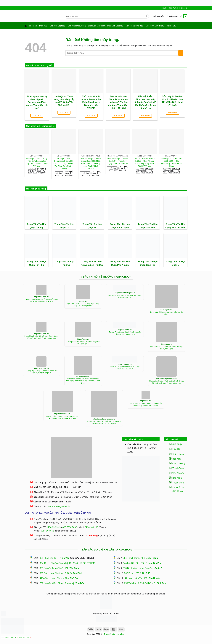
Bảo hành (177, 478)
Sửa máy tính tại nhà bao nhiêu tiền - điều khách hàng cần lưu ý (125, 368)
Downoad (171, 26)
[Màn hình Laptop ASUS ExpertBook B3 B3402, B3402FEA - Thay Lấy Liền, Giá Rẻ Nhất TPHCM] (91, 141)
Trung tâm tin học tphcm (115, 634)
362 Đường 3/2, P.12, (137, 573)
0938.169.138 (11, 637)
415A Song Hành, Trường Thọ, (59, 578)
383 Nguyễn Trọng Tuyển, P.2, (59, 568)
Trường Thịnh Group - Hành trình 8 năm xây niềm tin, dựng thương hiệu (125, 333)
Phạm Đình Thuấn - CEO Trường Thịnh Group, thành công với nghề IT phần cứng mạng (41, 337)
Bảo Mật (176, 459)
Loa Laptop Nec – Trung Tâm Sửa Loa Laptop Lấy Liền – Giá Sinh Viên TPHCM (37, 162)
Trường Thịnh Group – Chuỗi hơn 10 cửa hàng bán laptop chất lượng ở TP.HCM (104, 423)
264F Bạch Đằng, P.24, (140, 558)
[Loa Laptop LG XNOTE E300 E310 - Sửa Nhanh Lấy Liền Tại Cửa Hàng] (172, 141)
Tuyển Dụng (178, 483)
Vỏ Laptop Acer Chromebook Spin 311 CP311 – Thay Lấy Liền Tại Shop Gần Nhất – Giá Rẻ (64, 164)
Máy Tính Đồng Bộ (134, 26)
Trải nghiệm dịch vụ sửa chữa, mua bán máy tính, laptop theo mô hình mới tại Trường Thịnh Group (83, 381)
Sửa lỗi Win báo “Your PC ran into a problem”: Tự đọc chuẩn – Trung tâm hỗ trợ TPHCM (118, 102)
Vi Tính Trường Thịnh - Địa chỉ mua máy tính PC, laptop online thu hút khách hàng (62, 417)
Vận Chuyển (178, 473)
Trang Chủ (31, 26)
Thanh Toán (178, 468)
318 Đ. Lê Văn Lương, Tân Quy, (142, 568)
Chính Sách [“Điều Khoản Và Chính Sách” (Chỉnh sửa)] (178, 454)
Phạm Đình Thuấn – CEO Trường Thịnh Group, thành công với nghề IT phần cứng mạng (167, 382)
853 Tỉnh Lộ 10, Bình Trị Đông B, (145, 583)
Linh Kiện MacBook (77, 26)
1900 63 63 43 (54, 527)
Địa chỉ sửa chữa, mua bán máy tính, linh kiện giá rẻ (166, 313)
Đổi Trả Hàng (179, 464)
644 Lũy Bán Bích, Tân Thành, (142, 563)
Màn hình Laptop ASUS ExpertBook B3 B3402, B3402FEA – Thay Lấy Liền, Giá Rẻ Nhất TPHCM (91, 164)
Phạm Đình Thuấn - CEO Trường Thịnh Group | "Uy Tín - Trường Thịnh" (83, 305)
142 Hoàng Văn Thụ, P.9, (142, 578)
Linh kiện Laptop (57, 26)
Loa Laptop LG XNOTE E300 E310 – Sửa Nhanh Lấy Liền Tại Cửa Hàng (172, 162)
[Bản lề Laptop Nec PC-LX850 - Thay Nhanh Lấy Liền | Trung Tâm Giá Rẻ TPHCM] (145, 141)
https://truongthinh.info (59, 506)
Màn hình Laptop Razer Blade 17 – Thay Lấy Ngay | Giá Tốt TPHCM (118, 161)
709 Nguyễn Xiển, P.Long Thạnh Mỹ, (62, 583)
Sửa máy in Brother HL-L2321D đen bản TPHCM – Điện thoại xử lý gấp (172, 101)
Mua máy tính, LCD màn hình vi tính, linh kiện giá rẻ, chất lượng (167, 348)
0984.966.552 (24, 637)
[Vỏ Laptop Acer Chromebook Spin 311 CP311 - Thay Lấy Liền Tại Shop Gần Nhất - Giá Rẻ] (64, 141)
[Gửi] (146, 16)
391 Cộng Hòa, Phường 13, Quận (61, 573)
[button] (159, 16)
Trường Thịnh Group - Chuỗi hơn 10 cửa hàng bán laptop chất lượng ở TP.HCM (41, 300)
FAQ (164, 8)
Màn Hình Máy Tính (155, 26)
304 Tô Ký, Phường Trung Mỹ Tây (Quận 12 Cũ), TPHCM (67, 563)
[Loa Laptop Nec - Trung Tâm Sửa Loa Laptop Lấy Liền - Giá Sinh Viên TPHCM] (37, 141)
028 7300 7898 (70, 527)
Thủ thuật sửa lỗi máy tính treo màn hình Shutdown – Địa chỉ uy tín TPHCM (91, 102)
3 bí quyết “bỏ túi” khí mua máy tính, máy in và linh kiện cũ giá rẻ (83, 343)
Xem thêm (37, 116)
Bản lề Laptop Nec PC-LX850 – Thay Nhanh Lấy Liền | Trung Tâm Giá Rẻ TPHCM (145, 162)
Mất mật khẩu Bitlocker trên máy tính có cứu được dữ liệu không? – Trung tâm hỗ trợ (145, 102)
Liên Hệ (184, 8)
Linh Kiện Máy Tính (97, 26)
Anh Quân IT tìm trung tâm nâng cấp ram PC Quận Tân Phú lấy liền (64, 101)
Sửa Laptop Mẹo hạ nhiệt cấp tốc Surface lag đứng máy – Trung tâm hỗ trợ (37, 102)
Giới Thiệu (174, 8)
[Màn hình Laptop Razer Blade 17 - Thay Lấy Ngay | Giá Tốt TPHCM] (118, 141)
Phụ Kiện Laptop (115, 26)
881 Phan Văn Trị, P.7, (54, 558)
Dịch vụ (43, 26)
